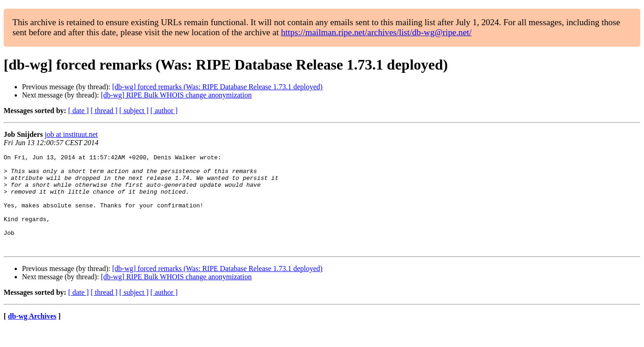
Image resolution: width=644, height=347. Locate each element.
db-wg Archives (32, 335)
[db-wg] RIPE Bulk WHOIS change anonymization (176, 95)
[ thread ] (104, 111)
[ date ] (78, 111)
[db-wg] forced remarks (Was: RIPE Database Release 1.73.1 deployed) (217, 87)
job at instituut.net (71, 134)
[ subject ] (134, 111)
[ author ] (164, 111)
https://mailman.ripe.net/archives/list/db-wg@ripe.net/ (376, 32)
